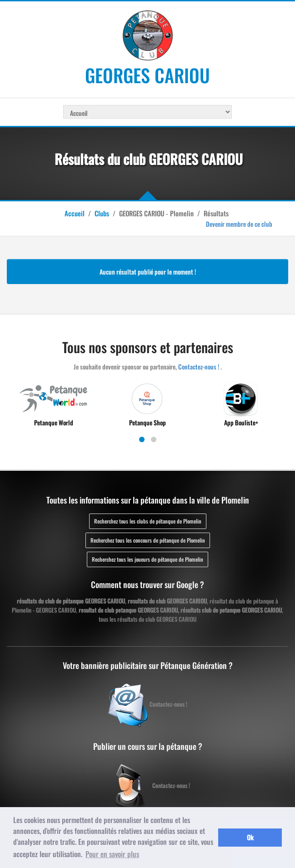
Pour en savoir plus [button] (112, 854)
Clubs (102, 213)
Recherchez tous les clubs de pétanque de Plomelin (148, 521)
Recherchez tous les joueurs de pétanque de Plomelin (147, 559)
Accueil (75, 213)
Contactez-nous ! (199, 367)
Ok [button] (250, 837)
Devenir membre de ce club (239, 224)
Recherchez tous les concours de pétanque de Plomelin (148, 540)
